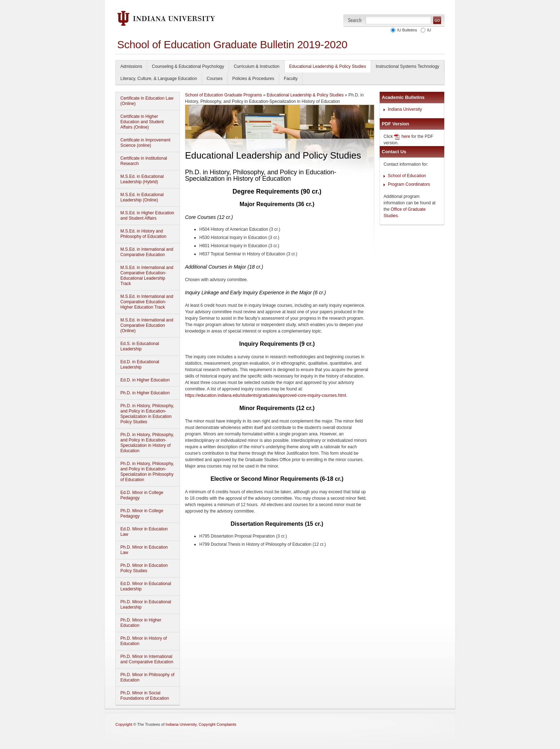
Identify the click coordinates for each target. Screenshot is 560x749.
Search (355, 20)
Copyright (124, 724)
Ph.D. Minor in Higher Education (141, 623)
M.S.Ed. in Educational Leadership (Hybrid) (142, 179)
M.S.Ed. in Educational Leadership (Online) (142, 197)
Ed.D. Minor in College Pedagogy (142, 495)
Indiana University (405, 109)
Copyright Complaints (217, 724)
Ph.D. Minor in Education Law (144, 550)
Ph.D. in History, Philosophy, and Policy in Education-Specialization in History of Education (147, 443)
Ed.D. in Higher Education (145, 380)
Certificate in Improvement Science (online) (145, 143)
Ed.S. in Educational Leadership (140, 346)
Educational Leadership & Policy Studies (328, 66)
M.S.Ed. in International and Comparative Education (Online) (147, 325)
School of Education (407, 176)
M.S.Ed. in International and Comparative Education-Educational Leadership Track (147, 276)
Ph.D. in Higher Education (145, 393)
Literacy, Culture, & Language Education (159, 79)
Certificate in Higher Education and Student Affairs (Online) (142, 122)
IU (428, 30)
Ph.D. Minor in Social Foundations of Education (145, 696)
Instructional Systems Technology (407, 66)
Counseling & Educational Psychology (188, 66)
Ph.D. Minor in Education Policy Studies (144, 568)
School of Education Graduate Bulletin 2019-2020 (232, 44)
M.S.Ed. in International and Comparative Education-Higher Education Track (147, 302)
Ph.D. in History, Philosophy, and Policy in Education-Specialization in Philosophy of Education (147, 472)
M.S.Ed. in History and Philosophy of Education (143, 234)
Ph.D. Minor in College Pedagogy (142, 513)
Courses (215, 79)
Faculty (291, 79)
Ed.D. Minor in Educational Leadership (146, 586)
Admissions (131, 66)
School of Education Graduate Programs (223, 95)
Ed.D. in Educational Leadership (140, 364)
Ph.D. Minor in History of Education (144, 641)
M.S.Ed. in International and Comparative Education (147, 252)
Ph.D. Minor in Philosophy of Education (147, 677)
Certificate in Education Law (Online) (147, 101)
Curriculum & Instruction (256, 66)
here (406, 136)
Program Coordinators (409, 184)
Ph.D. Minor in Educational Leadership (146, 605)
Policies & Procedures (253, 79)
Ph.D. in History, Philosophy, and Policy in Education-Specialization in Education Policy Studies (147, 414)
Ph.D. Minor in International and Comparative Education (147, 659)
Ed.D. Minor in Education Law (144, 532)
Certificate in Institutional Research (144, 161)
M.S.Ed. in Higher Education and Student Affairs (147, 216)
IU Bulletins (406, 30)
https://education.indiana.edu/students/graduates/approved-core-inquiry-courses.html (266, 395)
